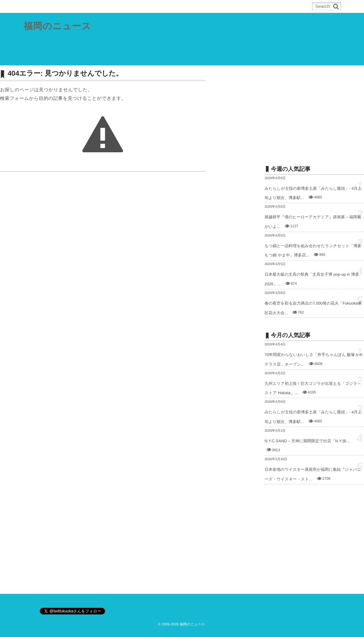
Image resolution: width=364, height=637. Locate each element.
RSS (66, 6)
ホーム (40, 6)
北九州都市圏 (105, 58)
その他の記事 (233, 58)
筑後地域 (169, 58)
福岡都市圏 (69, 58)
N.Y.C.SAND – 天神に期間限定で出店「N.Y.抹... (307, 441)
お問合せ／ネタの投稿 (279, 58)
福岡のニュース (58, 26)
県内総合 (37, 58)
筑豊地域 (139, 58)
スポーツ (199, 58)
